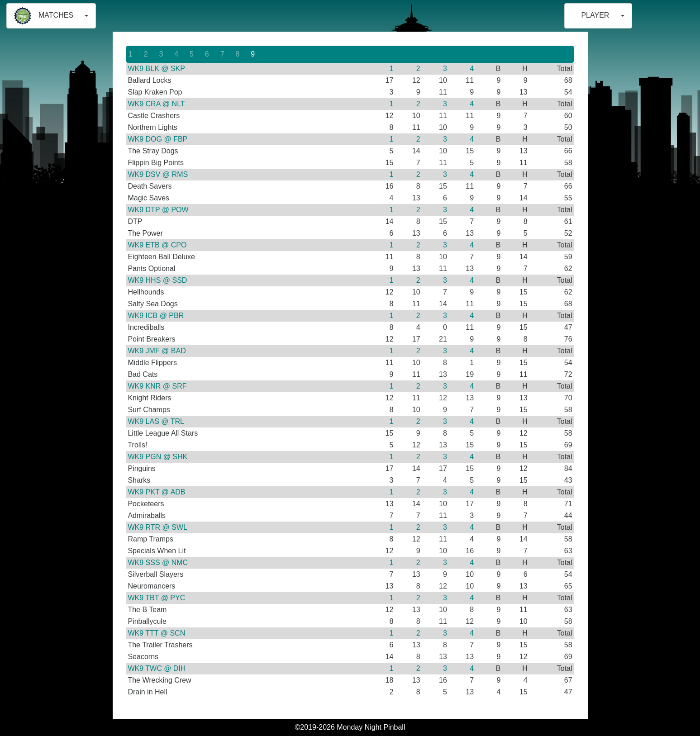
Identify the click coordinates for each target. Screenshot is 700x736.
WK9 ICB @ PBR (156, 316)
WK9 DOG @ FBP (157, 139)
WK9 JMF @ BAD (157, 351)
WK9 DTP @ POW (158, 210)
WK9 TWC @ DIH (157, 668)
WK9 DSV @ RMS (158, 174)
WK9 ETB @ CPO (157, 245)
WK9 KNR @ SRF (157, 386)
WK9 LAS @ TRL (156, 421)
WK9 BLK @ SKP (156, 69)
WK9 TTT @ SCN (156, 633)
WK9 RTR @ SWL (157, 527)
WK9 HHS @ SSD (157, 280)
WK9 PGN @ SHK (157, 457)
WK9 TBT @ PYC (156, 598)
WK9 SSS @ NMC (158, 563)
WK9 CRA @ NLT (156, 104)
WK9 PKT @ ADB (156, 492)
